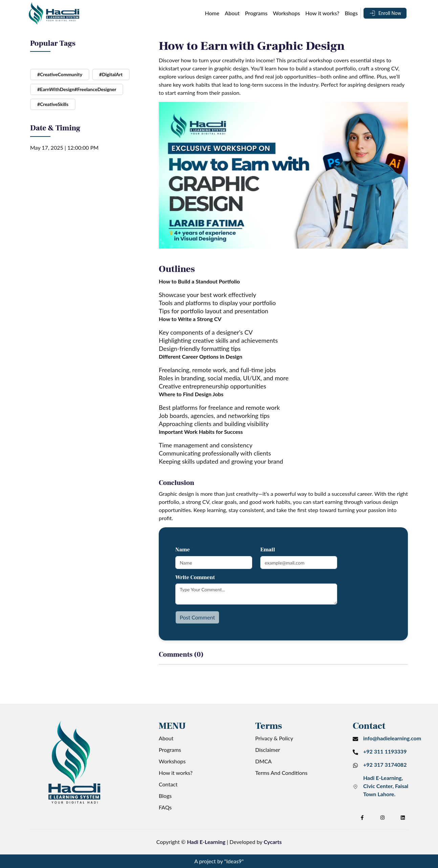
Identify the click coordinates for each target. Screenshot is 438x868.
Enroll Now (390, 13)
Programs (256, 13)
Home (212, 13)
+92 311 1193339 (385, 751)
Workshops (286, 13)
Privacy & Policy (274, 738)
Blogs (351, 13)
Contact (168, 784)
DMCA (264, 761)
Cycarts (273, 842)
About (232, 13)
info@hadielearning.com (392, 738)
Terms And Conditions (281, 773)
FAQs (165, 807)
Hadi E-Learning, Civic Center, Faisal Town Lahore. (386, 786)
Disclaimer (268, 750)
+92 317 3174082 (385, 765)
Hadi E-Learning (206, 842)
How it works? (322, 13)
